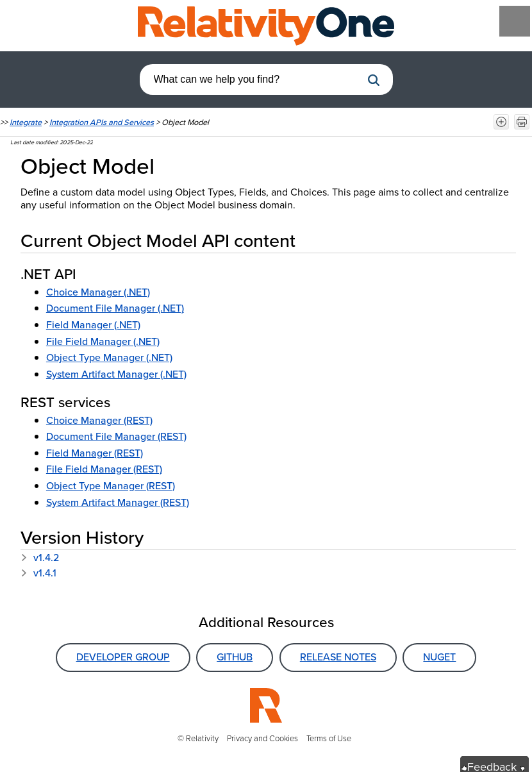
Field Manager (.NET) (93, 325)
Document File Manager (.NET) (115, 308)
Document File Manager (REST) (116, 436)
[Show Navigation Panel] (515, 21)
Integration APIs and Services (102, 122)
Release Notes (338, 657)
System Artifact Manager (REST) (118, 502)
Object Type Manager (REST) (111, 486)
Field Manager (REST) (95, 453)
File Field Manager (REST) (104, 469)
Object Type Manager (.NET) (109, 357)
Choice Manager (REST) (99, 420)
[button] (374, 80)
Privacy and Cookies (262, 738)
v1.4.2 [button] (40, 558)
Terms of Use (329, 738)
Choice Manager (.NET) (98, 292)
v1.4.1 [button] (38, 573)
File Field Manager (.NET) (103, 341)
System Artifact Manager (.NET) (116, 374)
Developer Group (123, 657)
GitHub (235, 657)
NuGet (439, 657)
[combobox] (250, 80)
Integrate (26, 122)
